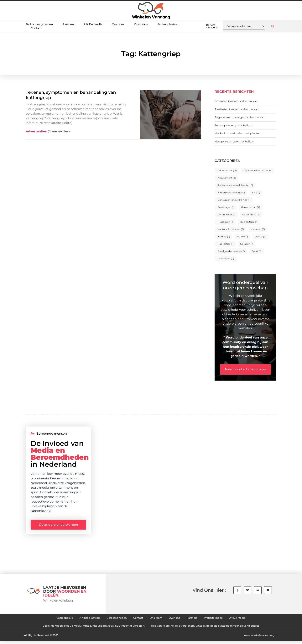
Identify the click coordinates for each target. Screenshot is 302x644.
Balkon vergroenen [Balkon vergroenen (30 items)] (231, 193)
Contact (36, 28)
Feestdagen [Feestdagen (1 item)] (226, 207)
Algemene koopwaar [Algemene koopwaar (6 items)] (258, 171)
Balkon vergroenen (39, 24)
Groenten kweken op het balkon (236, 101)
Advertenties (36, 131)
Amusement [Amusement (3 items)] (227, 178)
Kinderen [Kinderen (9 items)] (258, 229)
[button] (273, 26)
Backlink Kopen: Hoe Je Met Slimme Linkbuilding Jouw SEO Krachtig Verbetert (88, 629)
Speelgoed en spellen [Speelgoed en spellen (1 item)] (231, 251)
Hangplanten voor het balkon (234, 141)
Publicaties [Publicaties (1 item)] (225, 244)
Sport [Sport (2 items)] (257, 251)
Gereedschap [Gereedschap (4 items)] (251, 207)
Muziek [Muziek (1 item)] (242, 237)
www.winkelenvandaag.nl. (261, 639)
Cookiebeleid (54, 620)
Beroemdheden (112, 620)
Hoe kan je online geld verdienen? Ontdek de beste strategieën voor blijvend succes (210, 629)
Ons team (141, 24)
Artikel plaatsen (168, 24)
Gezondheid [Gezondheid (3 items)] (251, 215)
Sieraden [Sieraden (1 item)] (247, 244)
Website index (221, 620)
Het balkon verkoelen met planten (237, 133)
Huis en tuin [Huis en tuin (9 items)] (249, 222)
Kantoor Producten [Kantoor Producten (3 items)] (231, 229)
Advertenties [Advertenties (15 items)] (227, 171)
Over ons (118, 24)
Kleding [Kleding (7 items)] (224, 237)
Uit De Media (93, 24)
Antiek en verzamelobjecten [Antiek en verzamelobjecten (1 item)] (235, 185)
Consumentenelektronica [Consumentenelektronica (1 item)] (234, 200)
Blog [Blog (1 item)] (256, 193)
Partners (69, 24)
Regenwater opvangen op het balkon (240, 117)
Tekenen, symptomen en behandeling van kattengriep (71, 95)
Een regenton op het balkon (233, 125)
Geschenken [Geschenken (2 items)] (226, 215)
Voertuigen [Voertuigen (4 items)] (226, 259)
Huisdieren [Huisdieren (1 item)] (225, 222)
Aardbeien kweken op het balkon (237, 109)
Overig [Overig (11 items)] (260, 237)
